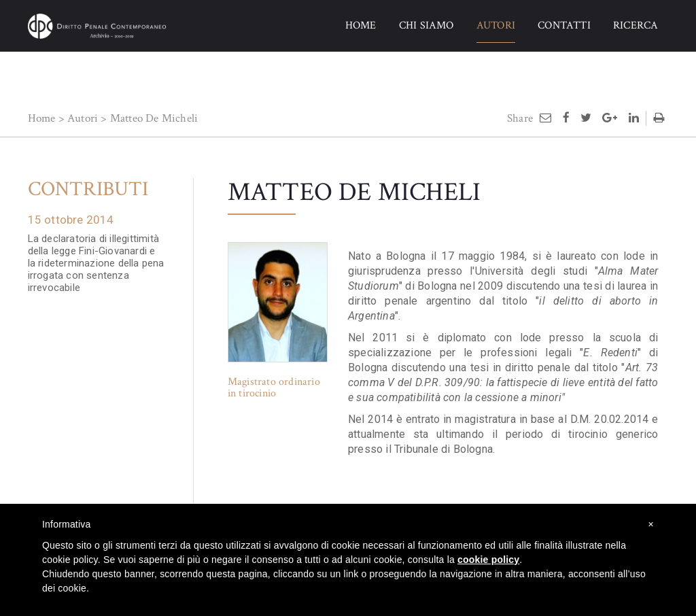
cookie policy (488, 560)
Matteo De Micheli (154, 118)
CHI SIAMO (427, 25)
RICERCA (636, 25)
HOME (361, 25)
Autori (83, 118)
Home (42, 118)
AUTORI (496, 25)
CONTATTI (564, 25)
